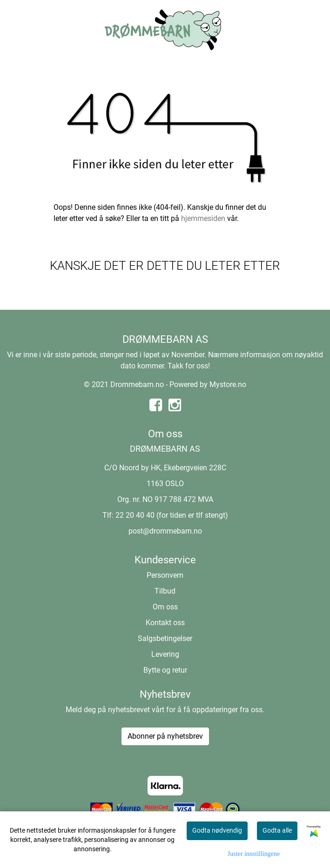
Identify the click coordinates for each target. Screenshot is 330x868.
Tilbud (165, 591)
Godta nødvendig (217, 830)
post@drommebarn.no (165, 531)
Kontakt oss (165, 623)
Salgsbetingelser (165, 638)
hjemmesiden (203, 218)
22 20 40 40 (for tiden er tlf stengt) (172, 515)
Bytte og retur (165, 670)
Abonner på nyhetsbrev (165, 736)
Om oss (165, 607)
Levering (165, 654)
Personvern (165, 575)
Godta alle (277, 830)
